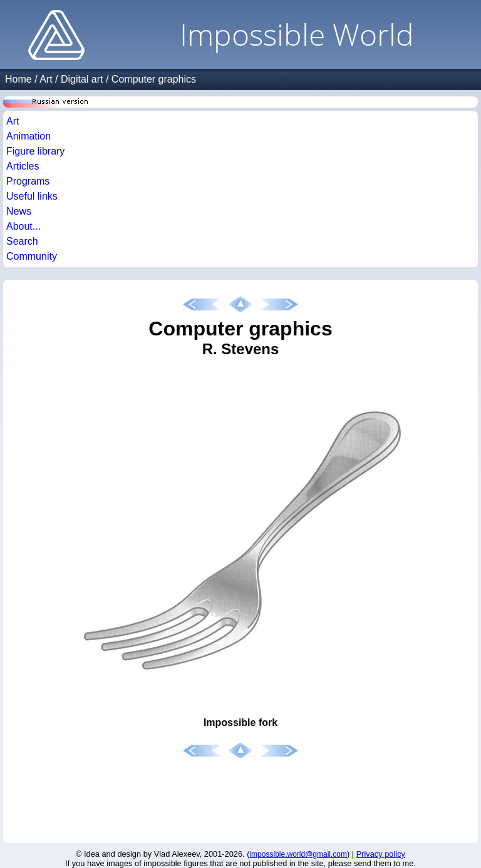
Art (46, 79)
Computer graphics (154, 79)
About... (23, 226)
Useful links (32, 196)
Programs (28, 181)
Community (32, 256)
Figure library (35, 151)
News (19, 211)
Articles (23, 166)
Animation (28, 136)
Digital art (82, 79)
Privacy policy (381, 854)
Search (22, 241)
